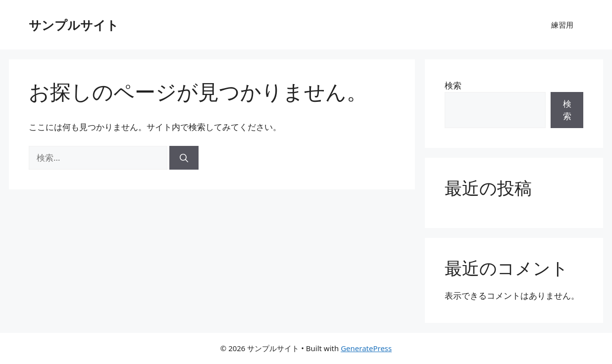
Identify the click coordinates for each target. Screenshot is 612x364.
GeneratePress (366, 348)
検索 (453, 85)
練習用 (562, 25)
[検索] (184, 158)
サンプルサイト (74, 25)
